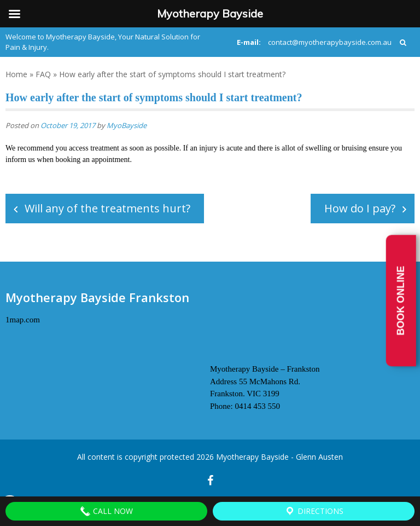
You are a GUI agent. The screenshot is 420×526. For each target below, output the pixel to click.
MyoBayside (127, 125)
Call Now (106, 511)
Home (16, 74)
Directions (314, 511)
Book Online (401, 301)
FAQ (43, 74)
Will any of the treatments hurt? (107, 208)
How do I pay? (360, 208)
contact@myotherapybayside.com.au (330, 42)
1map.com (23, 320)
